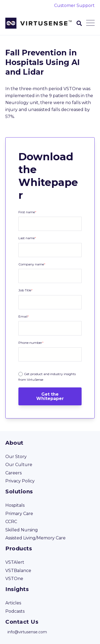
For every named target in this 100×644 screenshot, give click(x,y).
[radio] (50, 377)
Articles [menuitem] (13, 603)
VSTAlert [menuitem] (15, 562)
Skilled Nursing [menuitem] (22, 530)
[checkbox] (50, 376)
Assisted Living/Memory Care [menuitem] (35, 538)
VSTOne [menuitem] (14, 579)
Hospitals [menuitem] (15, 505)
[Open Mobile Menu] (90, 23)
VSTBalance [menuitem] (18, 571)
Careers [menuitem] (13, 473)
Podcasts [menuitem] (15, 611)
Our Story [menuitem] (16, 457)
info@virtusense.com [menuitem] (27, 632)
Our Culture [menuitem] (19, 465)
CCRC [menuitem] (11, 522)
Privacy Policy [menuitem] (20, 481)
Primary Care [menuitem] (19, 514)
